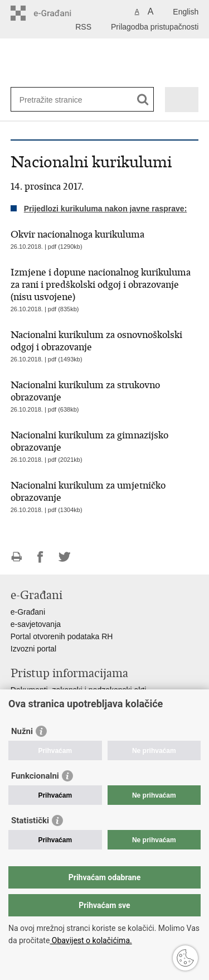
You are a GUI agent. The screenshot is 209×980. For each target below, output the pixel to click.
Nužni (22, 731)
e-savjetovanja (36, 624)
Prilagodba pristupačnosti (155, 27)
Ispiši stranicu (16, 557)
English (186, 12)
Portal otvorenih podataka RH (62, 636)
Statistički (30, 820)
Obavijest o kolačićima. (91, 940)
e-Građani (28, 612)
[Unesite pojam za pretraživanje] (60, 100)
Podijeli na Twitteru (64, 557)
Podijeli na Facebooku (40, 557)
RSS (83, 27)
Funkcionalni (35, 776)
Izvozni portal (33, 649)
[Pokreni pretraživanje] (143, 100)
